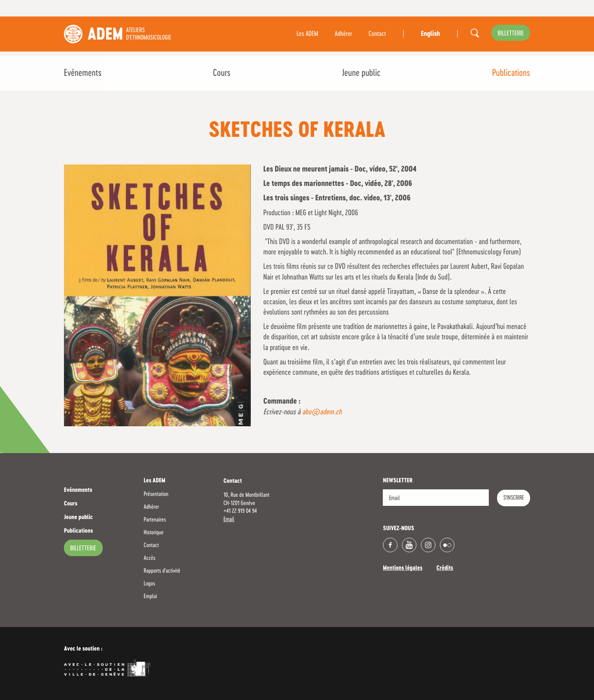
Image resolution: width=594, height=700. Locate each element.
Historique (153, 533)
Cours (222, 73)
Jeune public (361, 73)
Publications (511, 73)
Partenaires (155, 520)
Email (229, 519)
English (430, 34)
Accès (149, 558)
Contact (377, 34)
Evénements (83, 73)
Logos (149, 584)
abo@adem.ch (322, 412)
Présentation (156, 494)
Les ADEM (307, 34)
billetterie (511, 34)
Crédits (445, 568)
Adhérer (343, 34)
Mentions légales (403, 568)
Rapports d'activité (162, 571)
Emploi (150, 597)
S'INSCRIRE (514, 498)
